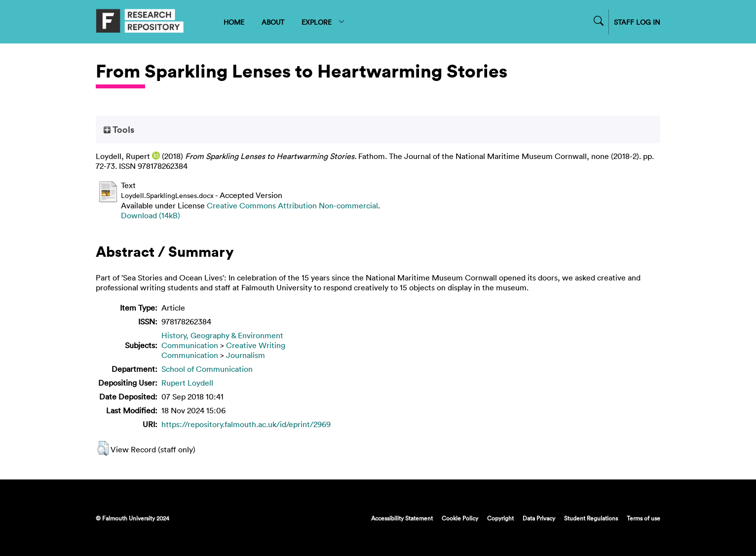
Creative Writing (256, 345)
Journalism (246, 355)
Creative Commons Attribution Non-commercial (292, 205)
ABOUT (273, 22)
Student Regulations (591, 518)
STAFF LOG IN (637, 22)
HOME (234, 22)
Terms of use (643, 518)
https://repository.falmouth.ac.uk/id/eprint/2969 (246, 424)
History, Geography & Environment (222, 335)
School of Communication (207, 369)
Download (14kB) (151, 215)
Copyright (500, 518)
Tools (119, 129)
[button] (103, 448)
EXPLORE (323, 22)
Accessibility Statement (402, 518)
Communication (190, 345)
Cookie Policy (460, 518)
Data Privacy (539, 518)
